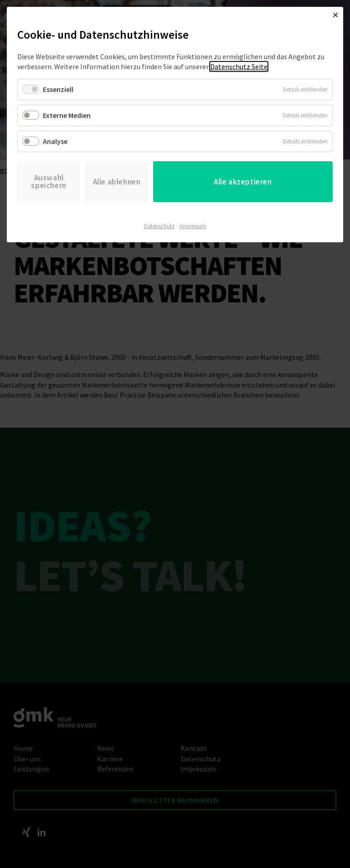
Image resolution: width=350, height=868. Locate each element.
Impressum (193, 226)
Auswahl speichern (49, 181)
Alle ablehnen (117, 182)
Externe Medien (67, 115)
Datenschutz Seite (239, 66)
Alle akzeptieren (243, 182)
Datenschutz (159, 226)
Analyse (55, 141)
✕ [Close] (335, 15)
